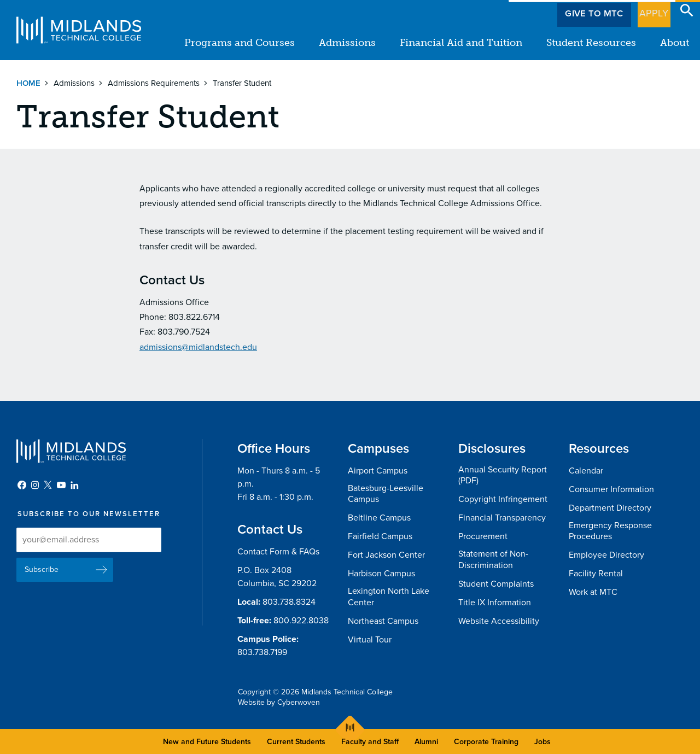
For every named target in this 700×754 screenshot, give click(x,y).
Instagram (35, 485)
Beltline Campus (379, 518)
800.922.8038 (301, 621)
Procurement (483, 536)
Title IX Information (495, 603)
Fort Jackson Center (386, 555)
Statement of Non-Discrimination (493, 560)
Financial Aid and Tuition (461, 43)
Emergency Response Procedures (610, 531)
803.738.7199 (262, 652)
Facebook (22, 485)
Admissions (347, 43)
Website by (279, 702)
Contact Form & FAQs (278, 552)
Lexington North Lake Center (389, 597)
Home (28, 83)
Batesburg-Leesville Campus (386, 494)
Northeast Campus (383, 621)
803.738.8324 (289, 602)
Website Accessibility (499, 621)
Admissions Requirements (154, 83)
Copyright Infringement (503, 499)
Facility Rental (596, 574)
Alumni (426, 742)
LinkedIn (74, 485)
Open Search (687, 10)
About (675, 43)
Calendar (586, 471)
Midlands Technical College (79, 30)
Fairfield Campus (380, 536)
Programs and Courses (240, 43)
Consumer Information (611, 489)
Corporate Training (486, 742)
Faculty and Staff (370, 742)
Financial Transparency (502, 518)
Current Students (296, 742)
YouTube (61, 485)
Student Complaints (496, 584)
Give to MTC (581, 10)
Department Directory (610, 508)
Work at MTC (593, 592)
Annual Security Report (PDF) (503, 475)
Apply (647, 10)
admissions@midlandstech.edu (198, 347)
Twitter (48, 485)
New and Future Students (207, 742)
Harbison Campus (381, 574)
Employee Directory (606, 555)
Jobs (542, 742)
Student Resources (591, 43)
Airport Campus (378, 471)
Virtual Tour (370, 640)
